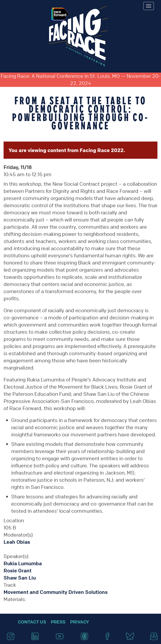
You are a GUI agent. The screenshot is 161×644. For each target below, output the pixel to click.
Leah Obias (17, 542)
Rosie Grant (18, 571)
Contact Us (32, 622)
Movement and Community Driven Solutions (56, 592)
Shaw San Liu (20, 578)
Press (58, 622)
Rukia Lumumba (23, 563)
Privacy (80, 622)
